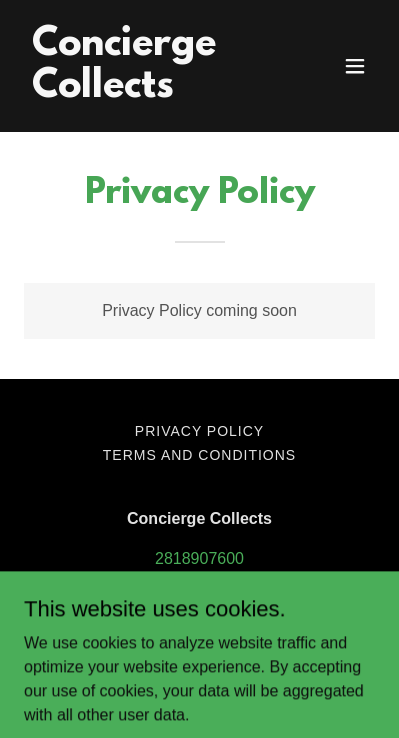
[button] (355, 66)
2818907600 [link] (199, 558)
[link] (147, 91)
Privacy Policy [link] (199, 431)
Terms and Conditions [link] (199, 455)
